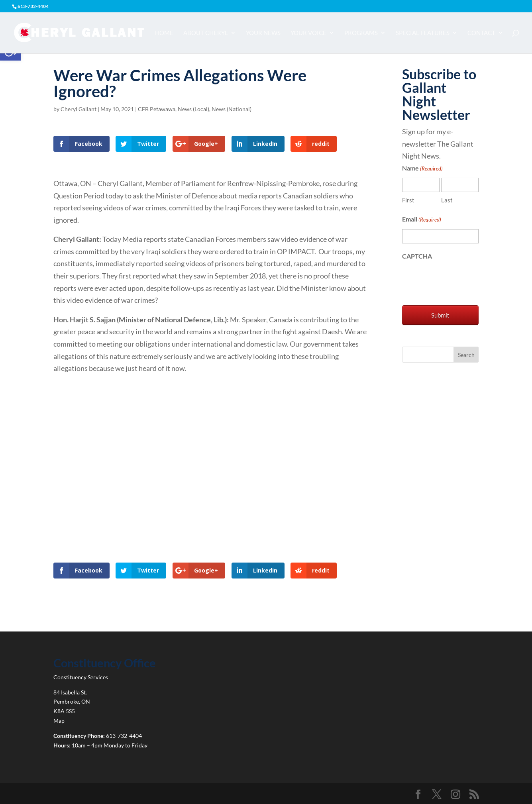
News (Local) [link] (193, 109)
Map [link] (59, 721)
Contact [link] (481, 33)
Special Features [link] (423, 33)
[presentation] (463, 281)
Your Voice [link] (308, 33)
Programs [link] (361, 33)
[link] (79, 32)
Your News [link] (263, 33)
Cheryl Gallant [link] (79, 109)
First (408, 200)
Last (447, 200)
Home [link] (164, 33)
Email (422, 220)
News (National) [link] (232, 109)
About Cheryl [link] (206, 33)
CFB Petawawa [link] (157, 109)
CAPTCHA (417, 256)
